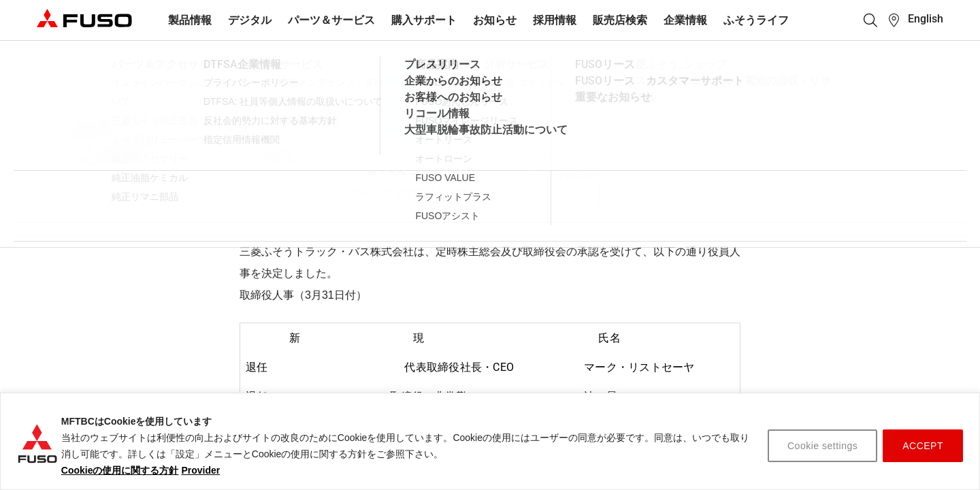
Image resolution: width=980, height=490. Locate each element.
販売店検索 (620, 20)
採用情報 (555, 20)
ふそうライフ (756, 20)
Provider (200, 470)
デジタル (250, 20)
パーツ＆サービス (331, 20)
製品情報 (190, 20)
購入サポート (424, 20)
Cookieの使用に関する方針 (120, 470)
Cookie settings (822, 446)
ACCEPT (923, 446)
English (926, 19)
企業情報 (685, 20)
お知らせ (495, 20)
